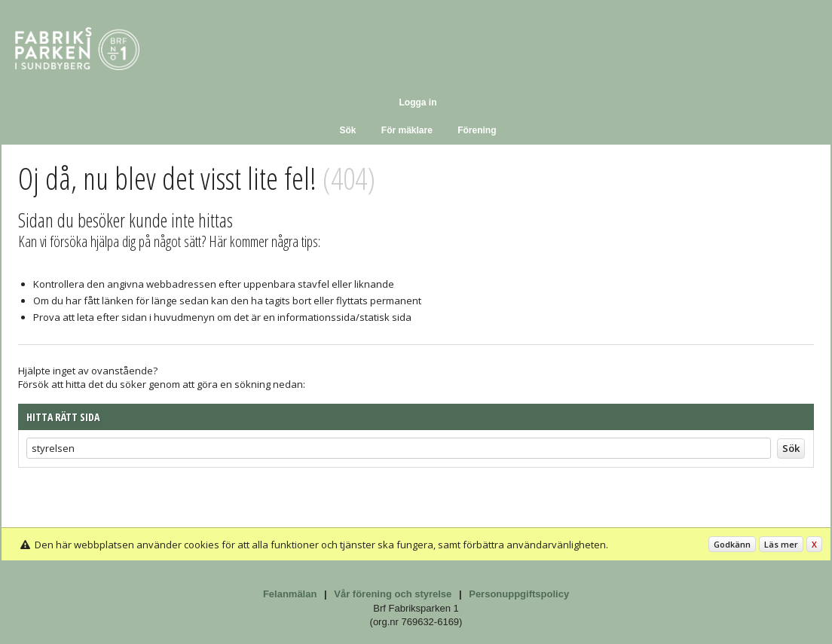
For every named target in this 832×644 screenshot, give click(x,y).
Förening (477, 130)
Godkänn (732, 544)
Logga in (418, 102)
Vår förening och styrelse (393, 594)
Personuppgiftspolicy (519, 594)
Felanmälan (290, 594)
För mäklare (407, 130)
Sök (347, 130)
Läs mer (781, 544)
